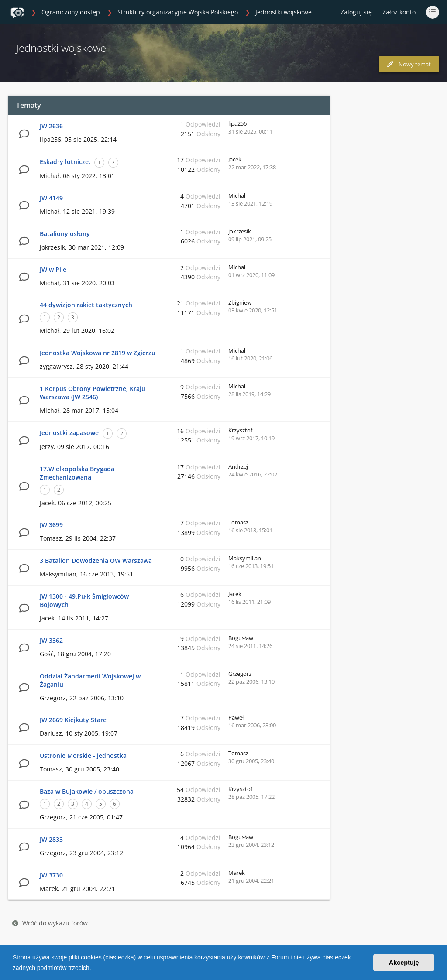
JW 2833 (51, 839)
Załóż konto (399, 12)
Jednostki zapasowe (69, 433)
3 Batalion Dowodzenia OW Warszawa (96, 560)
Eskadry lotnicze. (65, 162)
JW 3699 (51, 525)
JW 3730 (51, 875)
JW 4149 (51, 198)
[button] (94, 969)
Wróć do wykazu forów (50, 923)
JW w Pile (53, 269)
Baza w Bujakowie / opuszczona (87, 791)
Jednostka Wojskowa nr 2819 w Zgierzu (98, 353)
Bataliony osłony (65, 234)
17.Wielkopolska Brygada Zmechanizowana (77, 473)
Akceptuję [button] (404, 963)
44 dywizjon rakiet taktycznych (86, 305)
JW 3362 (51, 640)
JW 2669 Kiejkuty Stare (73, 720)
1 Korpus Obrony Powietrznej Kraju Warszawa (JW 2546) (93, 393)
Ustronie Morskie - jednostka (83, 756)
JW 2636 (51, 126)
